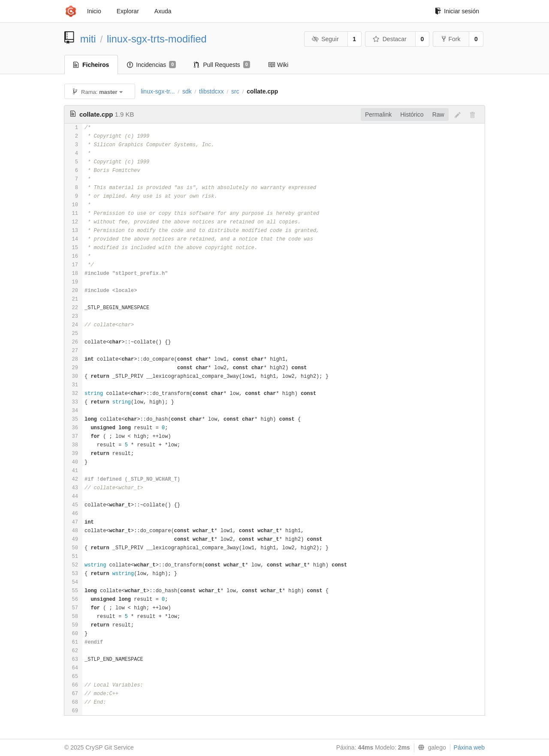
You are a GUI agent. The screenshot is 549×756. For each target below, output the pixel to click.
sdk (187, 91)
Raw (438, 114)
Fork (451, 39)
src (235, 91)
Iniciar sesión (457, 11)
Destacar (390, 39)
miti (88, 39)
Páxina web (469, 747)
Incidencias (151, 65)
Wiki (278, 65)
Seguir (325, 39)
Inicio (94, 11)
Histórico (412, 114)
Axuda (163, 11)
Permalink (378, 114)
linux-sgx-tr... (158, 91)
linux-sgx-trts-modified (157, 39)
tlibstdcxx (211, 91)
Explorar (128, 11)
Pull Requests (222, 65)
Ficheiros (91, 65)
